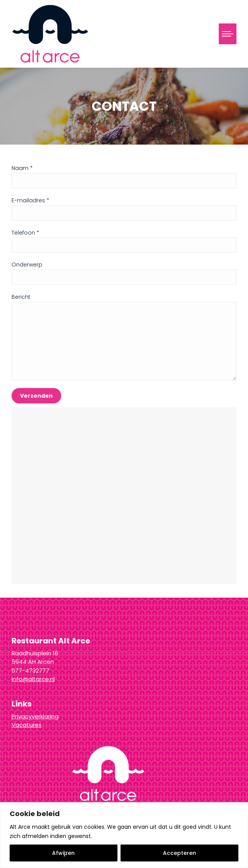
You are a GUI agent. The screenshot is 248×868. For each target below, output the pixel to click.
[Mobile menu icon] (228, 34)
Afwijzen (63, 853)
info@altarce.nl (33, 679)
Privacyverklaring (35, 716)
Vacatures (27, 725)
